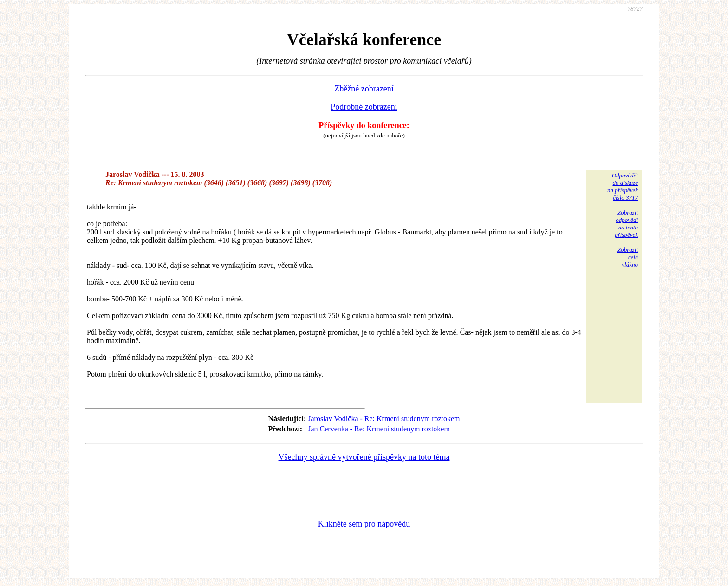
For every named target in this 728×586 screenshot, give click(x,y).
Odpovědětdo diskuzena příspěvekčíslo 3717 (623, 186)
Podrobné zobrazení (364, 107)
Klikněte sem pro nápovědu (364, 524)
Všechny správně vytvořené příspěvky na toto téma (364, 457)
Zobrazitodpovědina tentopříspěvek (626, 224)
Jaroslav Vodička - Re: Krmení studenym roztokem (384, 419)
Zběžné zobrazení (364, 89)
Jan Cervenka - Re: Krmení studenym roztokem (379, 429)
